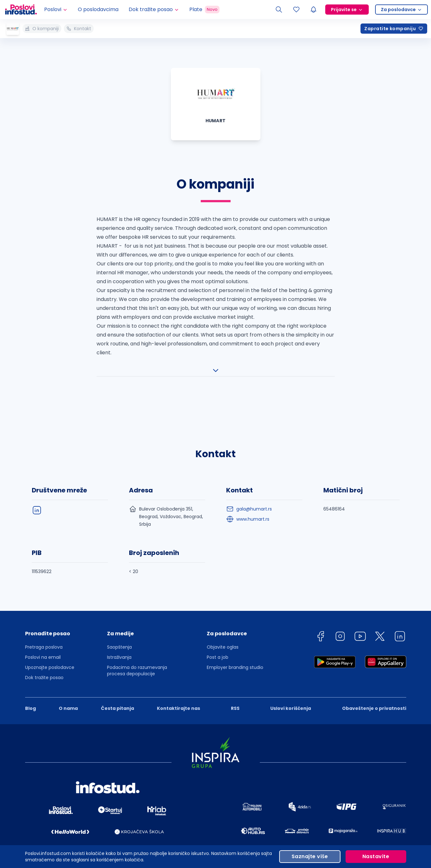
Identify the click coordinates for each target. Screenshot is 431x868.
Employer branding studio (235, 648)
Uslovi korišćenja (291, 689)
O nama (68, 689)
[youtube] (360, 618)
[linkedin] (400, 618)
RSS (235, 689)
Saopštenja (119, 628)
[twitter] (380, 618)
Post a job (218, 638)
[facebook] (320, 618)
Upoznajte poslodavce (50, 648)
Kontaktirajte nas (178, 689)
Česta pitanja (118, 689)
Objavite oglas (223, 628)
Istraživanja (119, 638)
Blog (30, 689)
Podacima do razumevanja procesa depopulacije (137, 651)
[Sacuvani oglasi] (296, 10)
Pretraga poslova (44, 628)
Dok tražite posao (44, 658)
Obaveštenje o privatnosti (374, 689)
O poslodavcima (98, 9)
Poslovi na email (43, 638)
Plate (204, 10)
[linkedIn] (37, 491)
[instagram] (340, 618)
